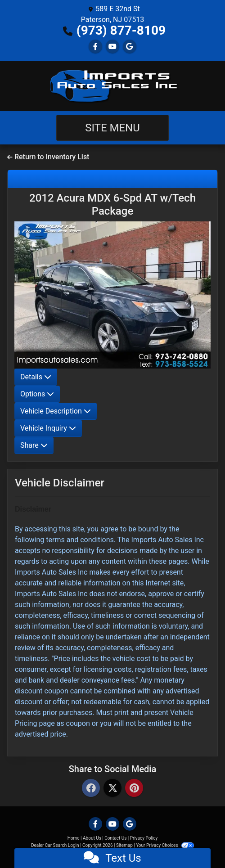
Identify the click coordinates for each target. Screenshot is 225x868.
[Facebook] (91, 789)
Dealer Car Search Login (55, 845)
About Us (92, 838)
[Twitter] (112, 789)
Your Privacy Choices (165, 845)
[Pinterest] (134, 789)
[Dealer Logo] (112, 86)
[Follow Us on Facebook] (95, 47)
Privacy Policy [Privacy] (144, 838)
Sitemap (124, 845)
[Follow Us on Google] (130, 47)
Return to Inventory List (48, 157)
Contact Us (115, 838)
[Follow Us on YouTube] (112, 47)
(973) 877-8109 (121, 30)
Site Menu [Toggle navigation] (112, 128)
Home (74, 838)
